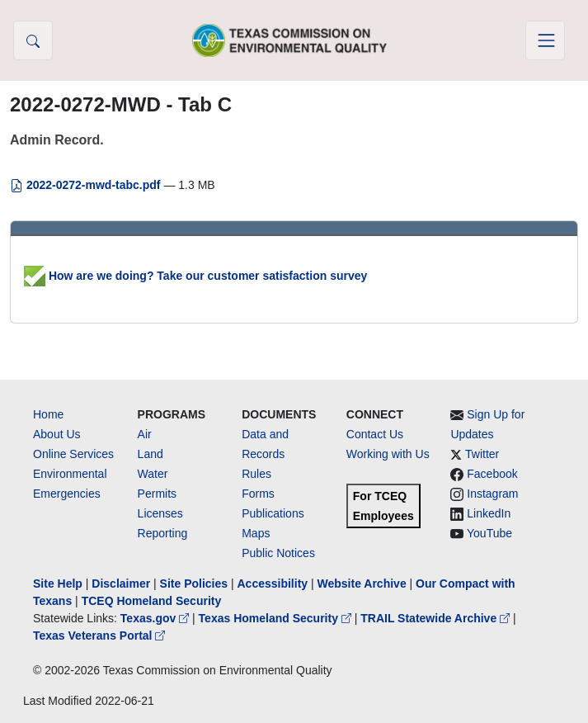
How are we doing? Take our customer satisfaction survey (195, 276)
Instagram (492, 494)
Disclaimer (121, 584)
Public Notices (278, 553)
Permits (157, 494)
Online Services (73, 454)
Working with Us (388, 454)
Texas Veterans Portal (99, 636)
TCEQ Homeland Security (152, 601)
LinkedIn (489, 513)
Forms (258, 494)
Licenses (160, 513)
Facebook (492, 474)
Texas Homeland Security (277, 618)
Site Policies (194, 584)
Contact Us (375, 434)
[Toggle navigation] (545, 40)
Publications (273, 513)
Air (145, 434)
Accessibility (274, 584)
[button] (33, 40)
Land (151, 454)
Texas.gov (156, 618)
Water (153, 474)
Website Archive (362, 584)
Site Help (58, 584)
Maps (256, 533)
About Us (57, 434)
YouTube (489, 533)
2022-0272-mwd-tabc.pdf (87, 185)
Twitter (482, 454)
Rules (256, 474)
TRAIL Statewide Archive (437, 618)
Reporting (163, 533)
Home (48, 414)
